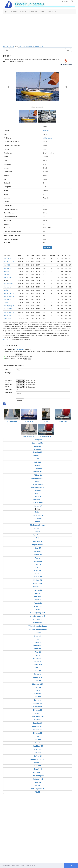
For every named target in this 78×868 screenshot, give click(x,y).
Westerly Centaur (38, 479)
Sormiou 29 (38, 723)
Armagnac (38, 440)
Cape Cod (38, 769)
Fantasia (6, 274)
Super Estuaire (38, 535)
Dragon (38, 753)
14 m (38, 47)
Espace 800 (7, 278)
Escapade (38, 446)
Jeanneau (46, 131)
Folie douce (7, 318)
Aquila (6, 290)
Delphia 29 (38, 642)
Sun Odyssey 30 (9, 312)
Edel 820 (38, 491)
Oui (26, 359)
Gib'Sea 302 (38, 763)
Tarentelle (38, 468)
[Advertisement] (37, 31)
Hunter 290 (38, 694)
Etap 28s (38, 649)
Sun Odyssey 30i (9, 306)
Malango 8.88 (38, 726)
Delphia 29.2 (38, 645)
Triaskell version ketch (38, 626)
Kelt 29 (38, 593)
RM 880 (38, 697)
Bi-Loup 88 (38, 710)
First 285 (38, 551)
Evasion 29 (38, 713)
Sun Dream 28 (8, 284)
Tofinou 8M (38, 472)
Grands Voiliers (52, 12)
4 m (4, 47)
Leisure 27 (38, 482)
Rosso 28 (38, 606)
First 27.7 (38, 532)
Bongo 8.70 (38, 677)
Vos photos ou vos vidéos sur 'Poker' (8, 383)
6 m (10, 47)
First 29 (38, 681)
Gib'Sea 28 (38, 587)
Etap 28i (38, 636)
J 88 (38, 736)
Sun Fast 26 (8, 259)
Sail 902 (38, 610)
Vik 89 (38, 792)
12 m (31, 47)
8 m (16, 47)
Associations (33, 12)
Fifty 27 (38, 493)
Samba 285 (38, 623)
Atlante (38, 558)
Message (8, 373)
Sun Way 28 (8, 287)
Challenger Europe (38, 525)
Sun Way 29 (8, 300)
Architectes (13, 12)
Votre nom (8, 389)
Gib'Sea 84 (38, 541)
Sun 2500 (7, 265)
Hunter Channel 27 (38, 488)
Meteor (38, 465)
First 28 (38, 652)
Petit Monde (38, 720)
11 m (27, 47)
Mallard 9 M (38, 766)
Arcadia (6, 303)
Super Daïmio (38, 545)
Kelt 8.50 (38, 596)
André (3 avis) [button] (19, 349)
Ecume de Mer (38, 443)
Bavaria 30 (38, 730)
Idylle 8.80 (38, 590)
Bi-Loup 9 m (38, 664)
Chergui (38, 639)
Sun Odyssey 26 (9, 262)
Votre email (8, 393)
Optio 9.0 (38, 782)
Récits (42, 12)
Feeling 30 (38, 703)
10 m (24, 47)
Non (30, 359)
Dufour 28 (38, 577)
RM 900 (38, 786)
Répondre (19, 355)
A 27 (38, 538)
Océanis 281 (38, 555)
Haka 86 (38, 655)
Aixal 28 (38, 567)
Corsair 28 (38, 662)
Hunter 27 (38, 506)
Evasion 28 (38, 452)
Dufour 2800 (38, 503)
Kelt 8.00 (38, 462)
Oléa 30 (38, 688)
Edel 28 (38, 564)
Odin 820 (38, 497)
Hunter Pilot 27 (38, 485)
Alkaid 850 (38, 570)
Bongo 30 (38, 674)
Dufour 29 (38, 756)
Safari (38, 512)
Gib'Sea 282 (38, 456)
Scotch (38, 743)
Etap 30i (38, 749)
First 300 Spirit (38, 776)
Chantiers (23, 12)
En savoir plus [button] (30, 865)
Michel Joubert (48, 138)
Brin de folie (7, 315)
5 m (7, 47)
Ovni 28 (38, 691)
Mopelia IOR (38, 561)
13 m (34, 47)
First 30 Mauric (38, 716)
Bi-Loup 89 (38, 733)
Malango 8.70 (38, 684)
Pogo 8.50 (38, 603)
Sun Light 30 (8, 309)
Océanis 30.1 (38, 779)
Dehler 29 (38, 700)
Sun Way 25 (8, 268)
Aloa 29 (38, 671)
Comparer (48, 247)
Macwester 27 (38, 500)
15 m (41, 47)
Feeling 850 (38, 584)
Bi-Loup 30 (38, 772)
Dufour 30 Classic (38, 759)
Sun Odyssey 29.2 (9, 293)
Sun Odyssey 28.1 (9, 296)
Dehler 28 (38, 573)
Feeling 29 (38, 580)
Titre (6, 369)
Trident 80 (38, 475)
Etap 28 (38, 548)
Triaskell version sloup (38, 629)
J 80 (38, 459)
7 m (13, 47)
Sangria (6, 271)
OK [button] (71, 865)
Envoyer (20, 400)
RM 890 (38, 740)
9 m (21, 47)
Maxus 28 (38, 600)
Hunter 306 (38, 658)
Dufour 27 (38, 528)
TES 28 (38, 668)
